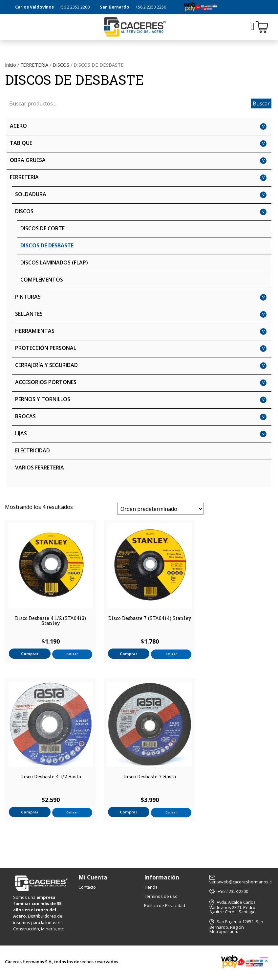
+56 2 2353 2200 (74, 7)
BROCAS (25, 416)
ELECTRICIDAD (32, 450)
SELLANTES (29, 314)
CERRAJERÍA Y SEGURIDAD (46, 365)
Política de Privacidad (165, 905)
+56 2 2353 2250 (151, 7)
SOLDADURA (31, 194)
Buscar (261, 103)
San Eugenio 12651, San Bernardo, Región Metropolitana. (236, 926)
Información (162, 877)
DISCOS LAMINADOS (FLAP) (54, 262)
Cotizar (72, 654)
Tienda (151, 887)
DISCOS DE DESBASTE (47, 245)
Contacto (87, 887)
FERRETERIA (34, 65)
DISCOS (61, 65)
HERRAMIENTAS (35, 331)
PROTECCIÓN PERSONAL (46, 348)
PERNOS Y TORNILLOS (43, 399)
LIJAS (21, 433)
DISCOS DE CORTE (43, 228)
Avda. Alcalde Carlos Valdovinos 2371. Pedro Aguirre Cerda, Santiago (233, 907)
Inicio (11, 65)
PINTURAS (28, 297)
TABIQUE (21, 143)
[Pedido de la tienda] (160, 509)
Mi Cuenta (93, 877)
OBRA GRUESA (28, 160)
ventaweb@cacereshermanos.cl (241, 880)
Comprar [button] (30, 654)
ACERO (18, 126)
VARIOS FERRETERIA (40, 467)
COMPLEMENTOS (42, 280)
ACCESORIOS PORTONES (46, 382)
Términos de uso (161, 896)
